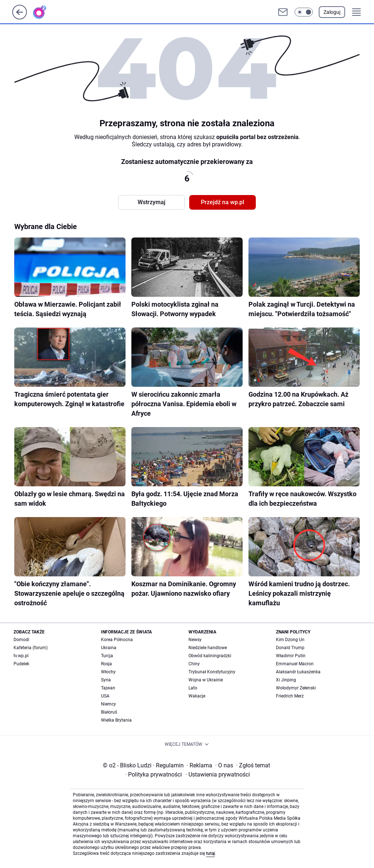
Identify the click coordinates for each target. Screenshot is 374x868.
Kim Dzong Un (290, 640)
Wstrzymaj (152, 202)
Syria (106, 680)
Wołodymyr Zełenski (296, 688)
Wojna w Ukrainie (206, 680)
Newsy (195, 640)
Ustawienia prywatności (218, 775)
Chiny (194, 664)
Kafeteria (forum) (31, 648)
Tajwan (108, 688)
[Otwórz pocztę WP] (283, 12)
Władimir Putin (291, 656)
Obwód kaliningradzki (210, 656)
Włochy (108, 672)
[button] (304, 12)
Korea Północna (117, 640)
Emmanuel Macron (295, 664)
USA (105, 696)
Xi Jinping (286, 680)
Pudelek (21, 664)
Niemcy (109, 704)
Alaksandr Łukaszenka (298, 672)
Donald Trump (290, 648)
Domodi (21, 640)
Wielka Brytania (116, 720)
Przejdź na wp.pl (222, 202)
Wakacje (197, 696)
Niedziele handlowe (208, 648)
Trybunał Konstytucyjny (212, 672)
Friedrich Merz (290, 696)
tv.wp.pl (21, 656)
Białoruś (109, 712)
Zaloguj (332, 12)
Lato (193, 688)
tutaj (210, 853)
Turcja (107, 656)
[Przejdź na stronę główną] (20, 17)
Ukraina (109, 648)
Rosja (106, 664)
